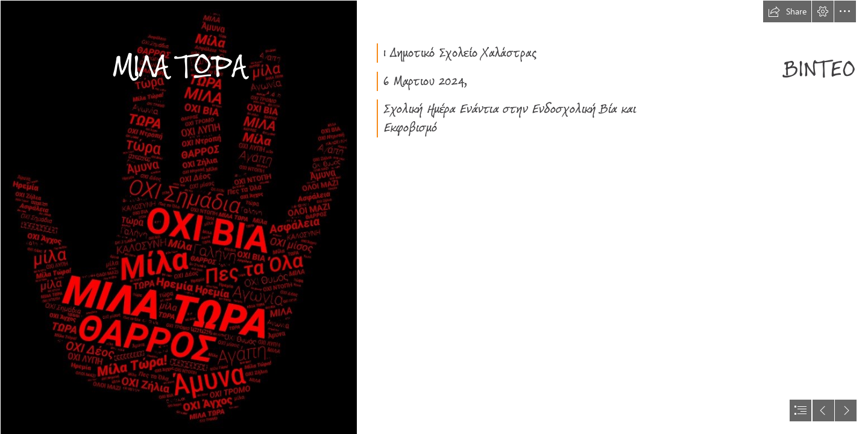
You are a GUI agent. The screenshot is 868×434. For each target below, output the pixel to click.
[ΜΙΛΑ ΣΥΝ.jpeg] (178, 217)
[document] (434, 217)
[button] (787, 11)
